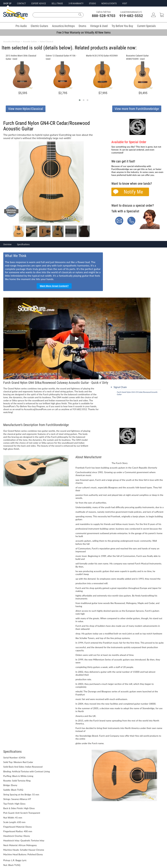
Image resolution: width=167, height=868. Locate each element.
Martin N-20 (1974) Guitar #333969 (102, 56)
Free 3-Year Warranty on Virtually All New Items (84, 32)
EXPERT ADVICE (39, 3)
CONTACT (21, 3)
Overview (7, 244)
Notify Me (133, 192)
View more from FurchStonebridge (137, 109)
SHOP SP (7, 3)
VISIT (125, 3)
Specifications (23, 244)
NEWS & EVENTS (109, 3)
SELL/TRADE (57, 3)
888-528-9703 (104, 16)
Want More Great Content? (54, 286)
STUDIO (92, 3)
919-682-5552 (131, 16)
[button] (80, 100)
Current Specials (146, 26)
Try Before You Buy (122, 26)
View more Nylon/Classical (26, 109)
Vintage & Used (99, 26)
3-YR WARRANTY (76, 3)
